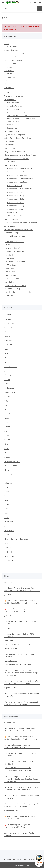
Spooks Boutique (12, 282)
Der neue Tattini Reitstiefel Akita (18, 664)
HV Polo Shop (11, 265)
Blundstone (9, 319)
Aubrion (8, 315)
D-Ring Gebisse (13, 109)
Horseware (9, 522)
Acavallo (8, 548)
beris (6, 517)
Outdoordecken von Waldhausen (20, 179)
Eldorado (8, 565)
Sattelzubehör (10, 141)
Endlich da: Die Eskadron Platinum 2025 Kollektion (20, 623)
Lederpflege (9, 145)
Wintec (7, 440)
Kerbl (7, 435)
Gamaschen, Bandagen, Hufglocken (18, 229)
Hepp (7, 358)
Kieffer (7, 427)
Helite (7, 470)
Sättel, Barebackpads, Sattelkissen (18, 138)
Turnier (8, 245)
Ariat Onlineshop (12, 279)
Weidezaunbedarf (12, 248)
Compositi (8, 328)
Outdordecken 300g (15, 209)
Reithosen (8, 67)
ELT (6, 479)
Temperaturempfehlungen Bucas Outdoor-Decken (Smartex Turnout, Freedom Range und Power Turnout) (21, 673)
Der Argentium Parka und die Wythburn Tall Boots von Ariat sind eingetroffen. (22, 682)
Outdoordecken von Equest (18, 182)
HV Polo (7, 362)
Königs (7, 379)
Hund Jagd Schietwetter (15, 251)
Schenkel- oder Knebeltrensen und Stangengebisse (21, 120)
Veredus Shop (11, 275)
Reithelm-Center (11, 47)
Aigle (6, 422)
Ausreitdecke (10, 226)
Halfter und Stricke (12, 131)
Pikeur (7, 504)
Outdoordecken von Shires (18, 175)
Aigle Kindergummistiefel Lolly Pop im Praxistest (19, 656)
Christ (7, 448)
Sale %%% (9, 295)
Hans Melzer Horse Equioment (16, 539)
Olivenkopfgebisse (14, 106)
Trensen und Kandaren (14, 96)
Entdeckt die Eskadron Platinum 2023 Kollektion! (19, 635)
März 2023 (9, 641)
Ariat (6, 509)
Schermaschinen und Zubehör (16, 158)
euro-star (8, 345)
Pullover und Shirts (12, 57)
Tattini (7, 401)
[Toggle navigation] (3, 1)
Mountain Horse (11, 466)
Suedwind (8, 496)
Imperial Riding (11, 366)
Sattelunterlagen (11, 148)
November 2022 (11, 661)
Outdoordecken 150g (15, 199)
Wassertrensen (13, 103)
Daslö (7, 332)
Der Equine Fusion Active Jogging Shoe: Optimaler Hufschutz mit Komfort (20, 589)
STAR (6, 431)
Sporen (7, 81)
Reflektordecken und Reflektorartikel (19, 216)
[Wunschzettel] (35, 3)
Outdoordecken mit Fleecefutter (20, 189)
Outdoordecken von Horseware (19, 168)
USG (6, 410)
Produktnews (10, 723)
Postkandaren (13, 128)
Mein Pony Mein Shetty (14, 241)
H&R (6, 349)
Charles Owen (10, 323)
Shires (7, 526)
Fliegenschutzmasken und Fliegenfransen (21, 155)
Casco (7, 487)
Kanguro (8, 375)
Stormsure (9, 561)
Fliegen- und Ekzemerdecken (16, 152)
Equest (7, 414)
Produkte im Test (11, 811)
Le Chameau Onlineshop (15, 262)
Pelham (10, 124)
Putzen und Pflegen (12, 233)
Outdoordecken (11, 165)
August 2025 (9, 582)
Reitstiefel (8, 74)
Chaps (7, 84)
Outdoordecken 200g (15, 202)
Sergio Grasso (10, 392)
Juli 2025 (8, 595)
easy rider (8, 340)
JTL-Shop (26, 865)
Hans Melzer (9, 530)
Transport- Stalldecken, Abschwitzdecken (21, 223)
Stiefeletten (9, 70)
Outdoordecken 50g (15, 192)
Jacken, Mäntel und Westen (15, 53)
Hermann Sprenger (12, 461)
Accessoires (9, 87)
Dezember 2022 (11, 648)
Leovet (7, 500)
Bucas (7, 543)
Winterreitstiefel (14, 77)
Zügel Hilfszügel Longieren (15, 135)
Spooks (7, 397)
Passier (7, 513)
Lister (7, 444)
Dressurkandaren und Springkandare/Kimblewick (18, 114)
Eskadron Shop (11, 268)
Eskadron (8, 483)
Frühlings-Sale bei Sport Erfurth (18, 644)
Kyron (7, 384)
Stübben (8, 457)
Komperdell (9, 474)
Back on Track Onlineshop (16, 285)
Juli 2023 (8, 628)
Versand (31, 859)
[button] (31, 3)
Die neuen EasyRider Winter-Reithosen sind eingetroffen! (22, 695)
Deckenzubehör (13, 212)
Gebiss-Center (10, 99)
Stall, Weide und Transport (15, 236)
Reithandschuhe (11, 64)
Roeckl (7, 491)
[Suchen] (19, 9)
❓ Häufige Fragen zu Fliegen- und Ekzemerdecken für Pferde (18, 610)
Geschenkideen (11, 255)
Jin (5, 371)
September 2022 (11, 688)
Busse (7, 535)
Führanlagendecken (12, 219)
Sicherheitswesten (12, 50)
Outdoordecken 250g (15, 206)
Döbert (7, 336)
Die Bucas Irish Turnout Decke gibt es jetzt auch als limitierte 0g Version (21, 703)
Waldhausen (9, 556)
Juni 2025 (8, 616)
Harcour (8, 353)
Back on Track (10, 552)
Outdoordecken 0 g (15, 185)
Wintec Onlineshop (13, 289)
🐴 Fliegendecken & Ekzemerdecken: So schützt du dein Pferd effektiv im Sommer (21, 602)
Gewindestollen (11, 162)
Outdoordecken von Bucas (18, 172)
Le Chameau (9, 388)
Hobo (7, 418)
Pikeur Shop (10, 272)
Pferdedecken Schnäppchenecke (18, 292)
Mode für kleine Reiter (13, 60)
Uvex (6, 453)
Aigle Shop (10, 258)
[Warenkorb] (40, 3)
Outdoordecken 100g (15, 196)
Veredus (8, 405)
